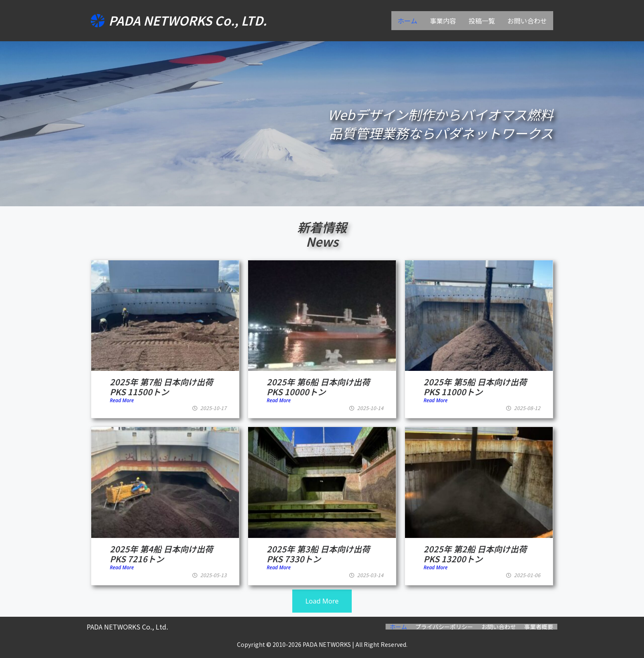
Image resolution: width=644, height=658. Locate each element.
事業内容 (443, 21)
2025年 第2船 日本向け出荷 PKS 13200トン (475, 554)
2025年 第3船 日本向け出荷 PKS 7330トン (318, 554)
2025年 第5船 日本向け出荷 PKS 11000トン (475, 387)
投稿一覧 (482, 21)
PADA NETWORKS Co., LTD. (188, 20)
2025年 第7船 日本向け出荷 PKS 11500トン (161, 387)
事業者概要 (539, 627)
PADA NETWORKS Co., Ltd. (127, 627)
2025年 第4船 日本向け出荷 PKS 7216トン (161, 554)
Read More (122, 400)
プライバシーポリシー (444, 627)
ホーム (407, 21)
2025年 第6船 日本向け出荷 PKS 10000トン (318, 387)
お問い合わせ (527, 21)
